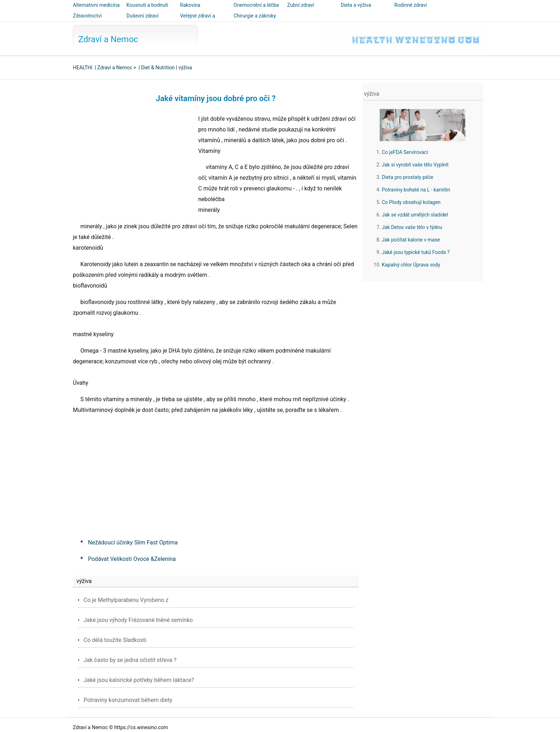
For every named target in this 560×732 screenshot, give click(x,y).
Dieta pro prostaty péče (407, 177)
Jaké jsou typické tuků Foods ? (416, 252)
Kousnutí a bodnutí (147, 5)
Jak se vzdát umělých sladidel (415, 215)
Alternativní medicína (96, 5)
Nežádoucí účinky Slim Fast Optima (133, 542)
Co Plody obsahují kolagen (411, 202)
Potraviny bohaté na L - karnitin (416, 190)
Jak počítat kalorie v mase (411, 240)
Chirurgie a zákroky (255, 16)
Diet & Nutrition (158, 68)
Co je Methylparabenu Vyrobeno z (126, 600)
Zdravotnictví (87, 16)
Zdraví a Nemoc (108, 39)
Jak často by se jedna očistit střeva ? (130, 660)
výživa (185, 68)
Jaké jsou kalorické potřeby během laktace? (139, 680)
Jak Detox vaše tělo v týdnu (412, 227)
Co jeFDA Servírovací (405, 152)
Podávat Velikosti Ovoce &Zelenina (132, 559)
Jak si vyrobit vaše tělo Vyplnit (415, 165)
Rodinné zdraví (411, 5)
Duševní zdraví (142, 16)
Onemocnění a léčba (256, 5)
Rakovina (190, 5)
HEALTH (82, 68)
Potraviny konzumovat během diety (128, 700)
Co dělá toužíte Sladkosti (115, 640)
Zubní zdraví (301, 5)
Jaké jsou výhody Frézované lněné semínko (138, 620)
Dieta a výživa (356, 5)
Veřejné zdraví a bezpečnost (197, 21)
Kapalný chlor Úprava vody (411, 265)
